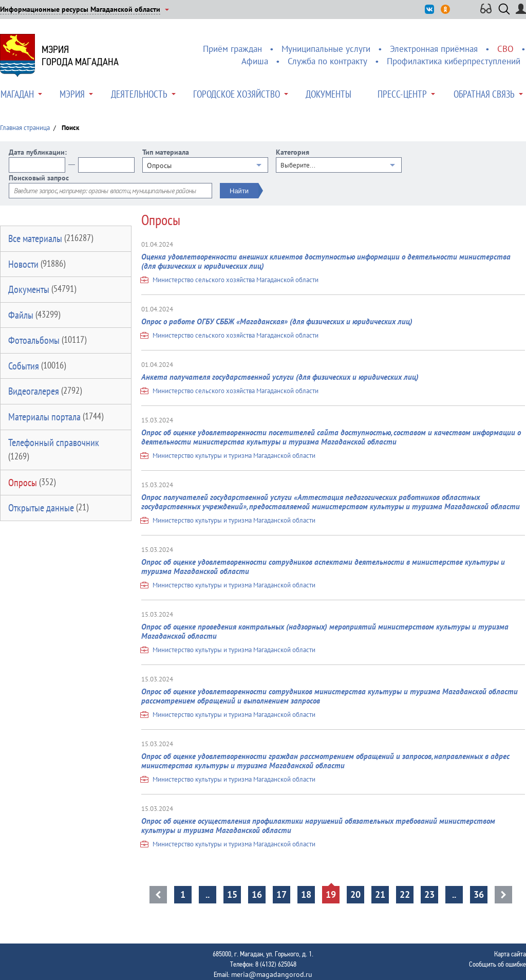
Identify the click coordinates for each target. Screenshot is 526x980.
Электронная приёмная (434, 49)
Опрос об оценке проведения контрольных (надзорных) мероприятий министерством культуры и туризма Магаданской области (325, 631)
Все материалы (51, 238)
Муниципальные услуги (326, 49)
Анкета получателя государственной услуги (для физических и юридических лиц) (280, 377)
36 (479, 894)
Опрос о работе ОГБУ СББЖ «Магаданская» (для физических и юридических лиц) (277, 321)
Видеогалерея (45, 391)
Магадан (17, 94)
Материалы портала (56, 417)
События (37, 366)
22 (405, 894)
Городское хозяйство (237, 94)
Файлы (34, 315)
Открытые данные (48, 508)
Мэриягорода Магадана (80, 56)
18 (306, 894)
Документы (328, 94)
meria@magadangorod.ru (272, 974)
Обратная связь (484, 94)
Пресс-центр (402, 94)
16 (257, 894)
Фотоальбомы (47, 340)
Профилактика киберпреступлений (454, 61)
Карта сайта (510, 954)
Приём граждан (232, 49)
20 (355, 894)
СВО (505, 49)
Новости (37, 264)
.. (208, 894)
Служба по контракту (327, 61)
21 (380, 894)
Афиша (255, 61)
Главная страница (25, 128)
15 (232, 894)
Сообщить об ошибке (497, 964)
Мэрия (72, 94)
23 (429, 894)
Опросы (32, 483)
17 (281, 894)
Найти (239, 191)
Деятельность (139, 94)
